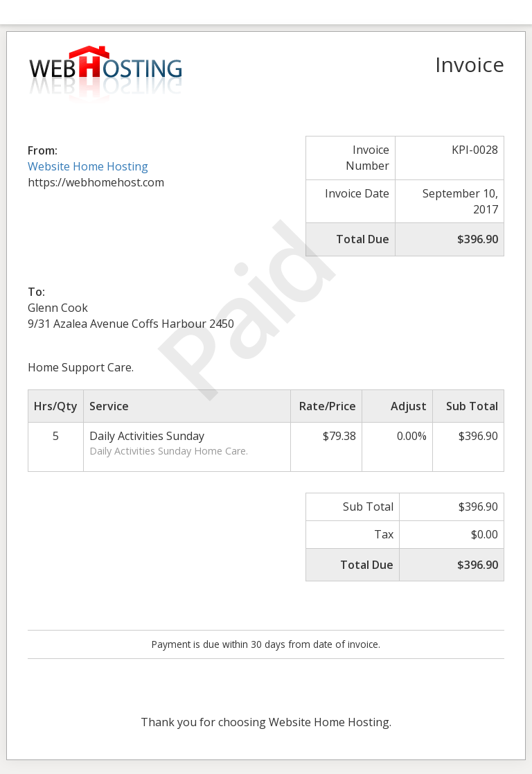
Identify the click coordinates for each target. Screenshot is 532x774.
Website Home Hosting (88, 166)
